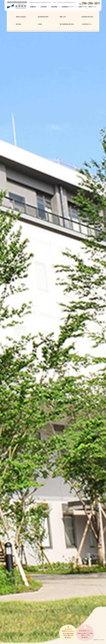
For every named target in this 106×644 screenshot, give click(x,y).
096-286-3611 (89, 3)
